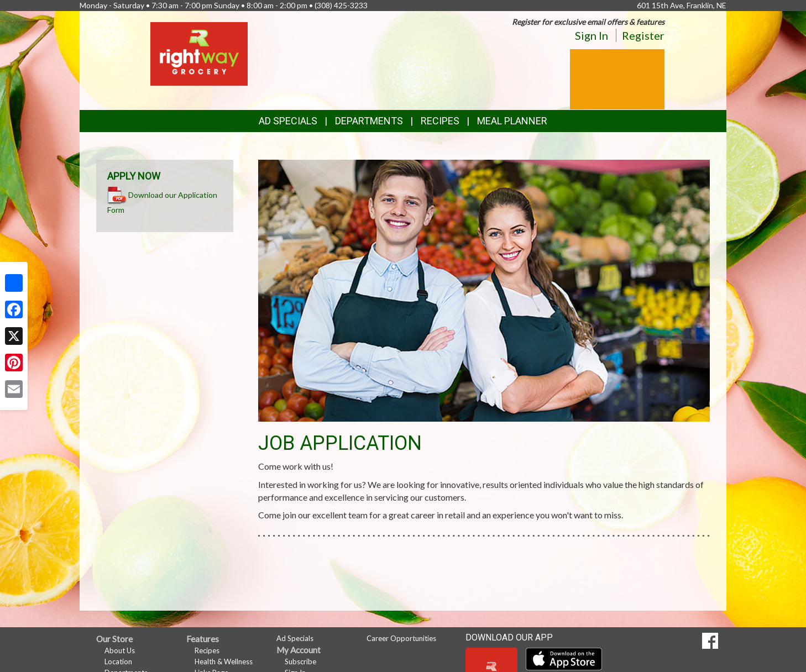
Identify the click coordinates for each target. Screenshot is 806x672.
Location (118, 662)
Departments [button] (369, 121)
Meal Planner (512, 121)
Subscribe (300, 662)
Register (643, 35)
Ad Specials (288, 121)
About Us (120, 650)
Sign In (592, 35)
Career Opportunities (401, 638)
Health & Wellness (224, 662)
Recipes (440, 121)
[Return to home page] (199, 53)
